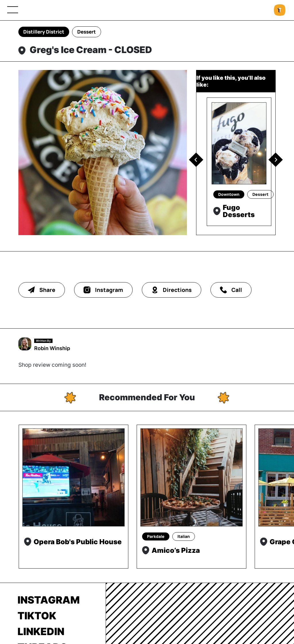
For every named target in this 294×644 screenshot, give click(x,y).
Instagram (49, 600)
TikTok (37, 616)
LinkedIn (41, 631)
